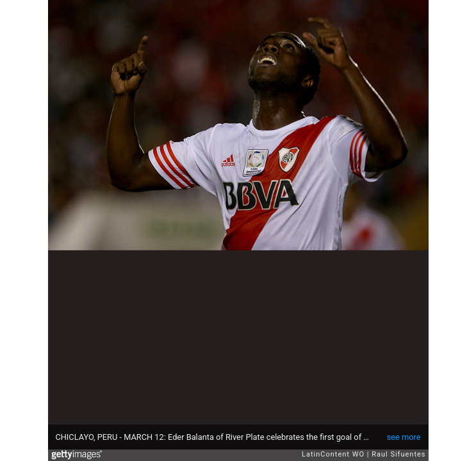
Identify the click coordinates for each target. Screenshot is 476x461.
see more (404, 437)
